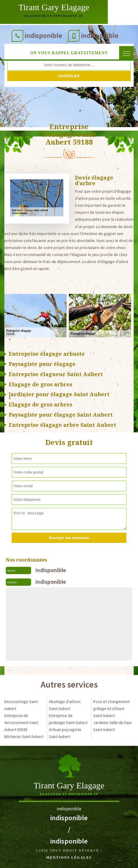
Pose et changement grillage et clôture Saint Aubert (111, 709)
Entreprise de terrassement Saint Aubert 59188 (21, 723)
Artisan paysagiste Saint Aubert (65, 733)
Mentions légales (69, 858)
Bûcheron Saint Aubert (24, 737)
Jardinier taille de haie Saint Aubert (112, 726)
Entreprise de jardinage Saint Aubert (68, 719)
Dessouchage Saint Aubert (21, 705)
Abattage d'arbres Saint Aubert (65, 705)
